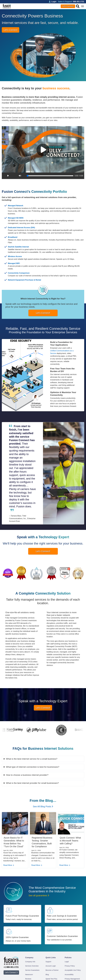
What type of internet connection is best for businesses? (33, 767)
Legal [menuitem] (67, 962)
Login (53, 2)
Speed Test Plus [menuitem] (51, 979)
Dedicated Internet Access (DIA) (21, 228)
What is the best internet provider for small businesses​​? (32, 783)
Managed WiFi (14, 263)
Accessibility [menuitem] (69, 975)
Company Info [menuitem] (30, 962)
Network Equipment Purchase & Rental (24, 280)
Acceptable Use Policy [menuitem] (73, 970)
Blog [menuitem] (47, 975)
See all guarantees (39, 895)
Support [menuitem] (48, 962)
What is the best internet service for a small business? (32, 759)
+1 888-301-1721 (11, 967)
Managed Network (16, 206)
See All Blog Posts (43, 806)
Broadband (13, 237)
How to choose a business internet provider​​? (27, 775)
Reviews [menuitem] (28, 979)
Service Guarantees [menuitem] (32, 970)
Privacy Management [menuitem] (72, 979)
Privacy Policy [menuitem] (70, 966)
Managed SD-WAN (16, 218)
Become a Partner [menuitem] (52, 970)
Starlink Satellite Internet (18, 247)
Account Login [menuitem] (51, 966)
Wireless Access (15, 256)
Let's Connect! (43, 313)
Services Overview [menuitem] (32, 966)
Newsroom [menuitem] (29, 975)
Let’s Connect (68, 6)
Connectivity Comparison (19, 273)
